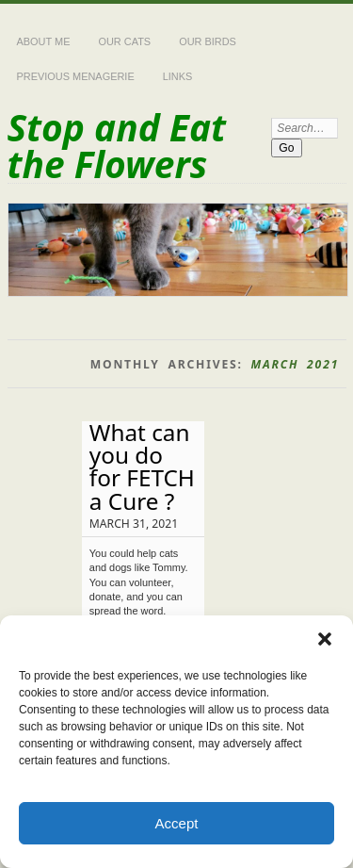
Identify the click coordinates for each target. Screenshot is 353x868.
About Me (44, 41)
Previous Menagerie (76, 76)
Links (178, 76)
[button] (325, 639)
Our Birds (208, 41)
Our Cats (124, 41)
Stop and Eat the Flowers (117, 145)
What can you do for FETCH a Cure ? (142, 467)
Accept (177, 823)
